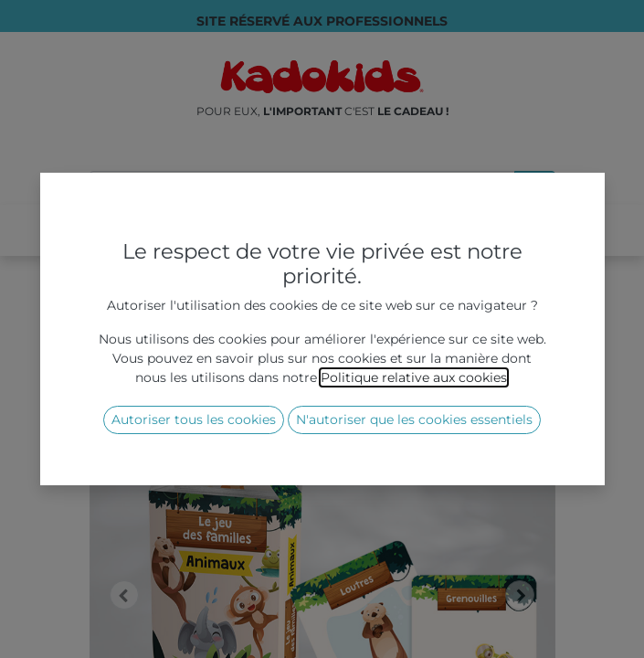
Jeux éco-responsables (288, 326)
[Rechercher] (535, 188)
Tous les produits (143, 326)
